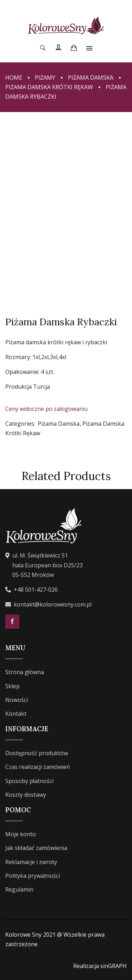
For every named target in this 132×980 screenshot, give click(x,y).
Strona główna (25, 672)
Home (14, 78)
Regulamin (19, 889)
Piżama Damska (91, 78)
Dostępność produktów (37, 753)
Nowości (17, 700)
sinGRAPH (114, 966)
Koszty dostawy (26, 795)
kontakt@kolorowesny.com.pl (53, 604)
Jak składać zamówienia (36, 848)
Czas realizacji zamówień (38, 767)
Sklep (12, 686)
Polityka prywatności (33, 876)
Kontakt (16, 714)
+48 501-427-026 (36, 590)
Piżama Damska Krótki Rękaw (49, 87)
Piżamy (45, 78)
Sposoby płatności (29, 781)
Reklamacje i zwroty (31, 862)
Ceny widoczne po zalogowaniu (46, 409)
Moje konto (21, 834)
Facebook (12, 622)
